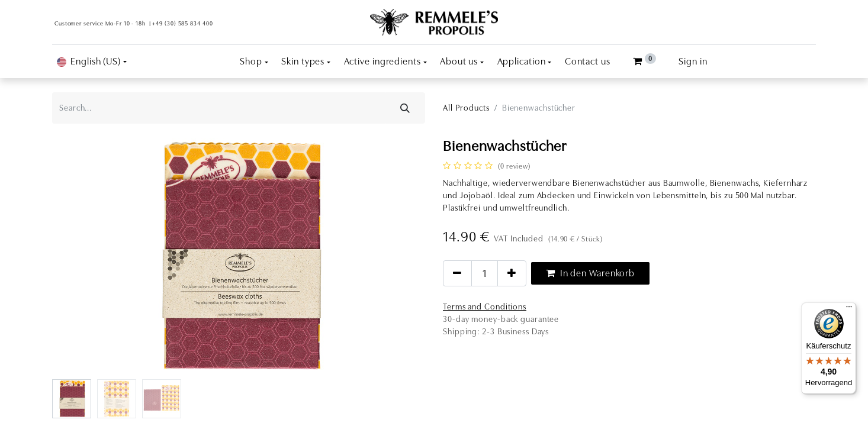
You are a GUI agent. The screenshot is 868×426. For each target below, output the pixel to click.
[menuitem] (588, 62)
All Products (466, 108)
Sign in (693, 62)
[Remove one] (457, 273)
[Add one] (512, 273)
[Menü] (849, 309)
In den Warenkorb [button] (590, 273)
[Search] (405, 108)
